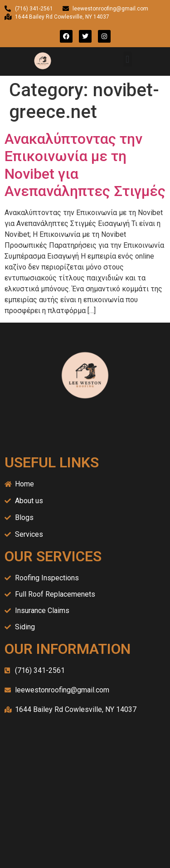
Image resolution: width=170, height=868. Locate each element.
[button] (128, 59)
